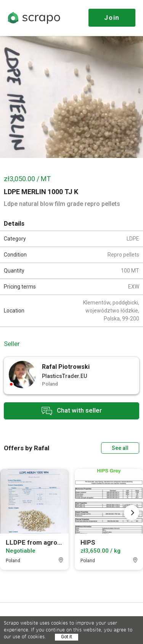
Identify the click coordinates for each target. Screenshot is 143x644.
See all (120, 448)
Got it (67, 637)
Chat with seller (72, 411)
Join (112, 18)
